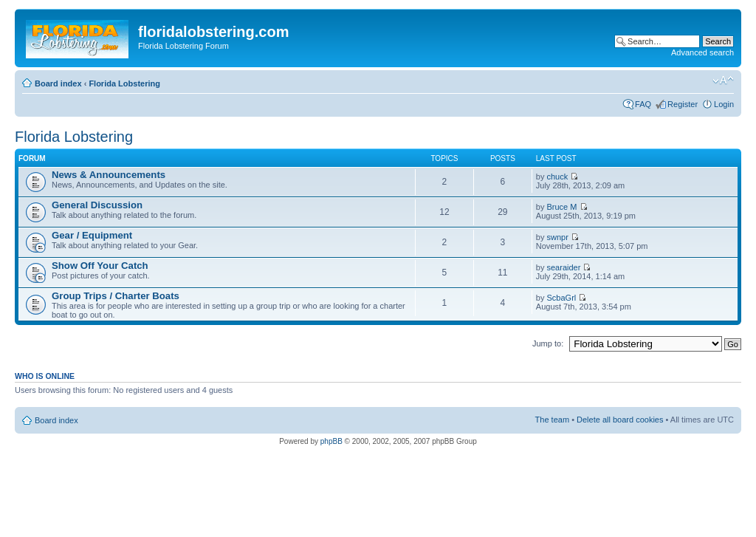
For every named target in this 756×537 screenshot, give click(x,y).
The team (552, 420)
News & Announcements (109, 175)
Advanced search (702, 52)
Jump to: (548, 343)
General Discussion (97, 205)
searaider (564, 267)
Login (724, 104)
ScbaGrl (562, 298)
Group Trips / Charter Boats (116, 296)
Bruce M (562, 207)
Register (683, 104)
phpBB (331, 441)
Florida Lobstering (124, 83)
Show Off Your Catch (100, 266)
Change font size (723, 81)
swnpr (558, 237)
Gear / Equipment (92, 235)
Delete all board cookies (620, 420)
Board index (58, 83)
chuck (558, 177)
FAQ (643, 104)
